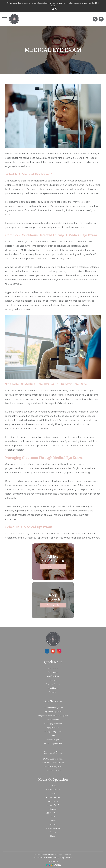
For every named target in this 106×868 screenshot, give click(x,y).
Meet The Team (53, 676)
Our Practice (53, 668)
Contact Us (53, 605)
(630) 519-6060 (56, 767)
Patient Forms (53, 688)
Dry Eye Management (53, 712)
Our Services (53, 672)
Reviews (53, 680)
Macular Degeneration (53, 744)
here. (53, 6)
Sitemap (69, 858)
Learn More (53, 566)
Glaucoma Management (53, 740)
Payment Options (53, 684)
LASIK (53, 736)
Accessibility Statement (43, 858)
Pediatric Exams (53, 720)
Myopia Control (53, 728)
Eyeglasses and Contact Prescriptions (53, 716)
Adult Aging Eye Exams (53, 724)
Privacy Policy (59, 858)
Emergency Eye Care (53, 732)
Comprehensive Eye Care (53, 708)
